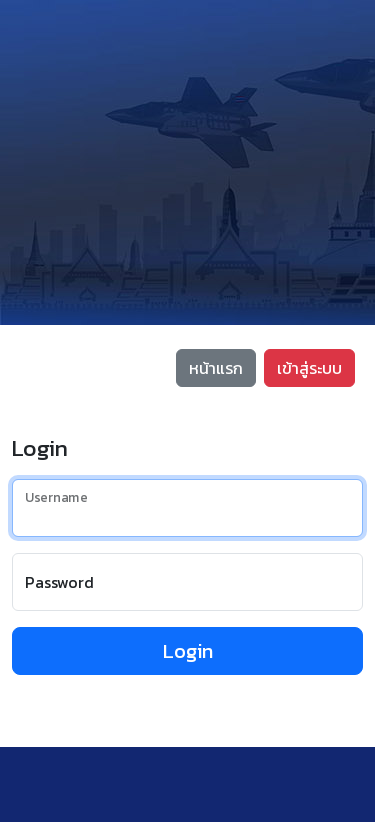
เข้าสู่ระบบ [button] (309, 368)
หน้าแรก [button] (216, 368)
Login (188, 651)
